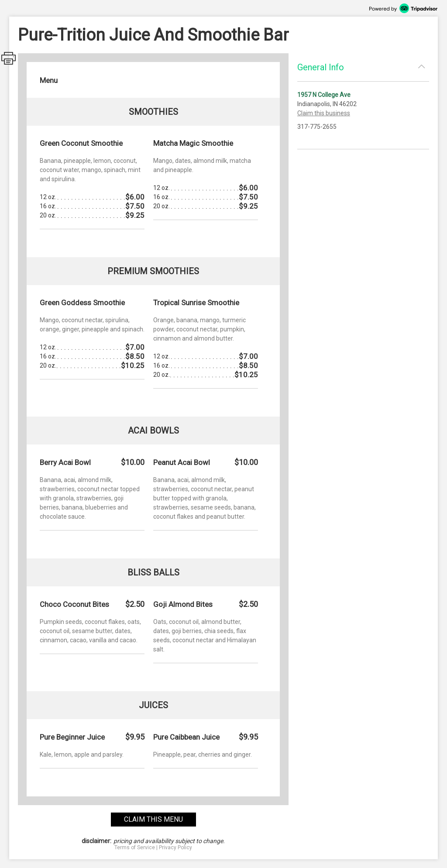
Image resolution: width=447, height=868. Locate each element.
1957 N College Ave (324, 95)
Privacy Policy (175, 847)
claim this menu (153, 819)
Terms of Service (135, 847)
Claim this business (324, 113)
